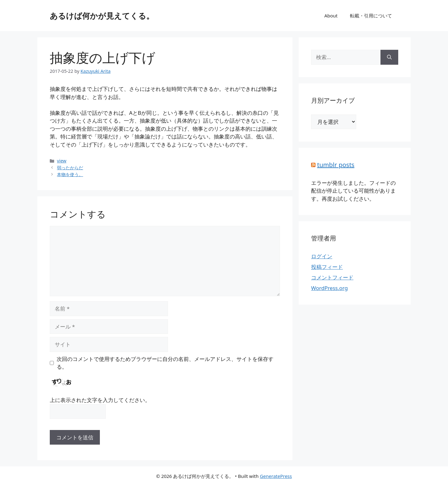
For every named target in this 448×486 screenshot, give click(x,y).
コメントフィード (332, 277)
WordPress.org (329, 288)
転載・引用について (371, 16)
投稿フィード (327, 267)
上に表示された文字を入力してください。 (100, 400)
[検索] (389, 57)
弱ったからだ (70, 168)
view (62, 161)
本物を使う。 (70, 174)
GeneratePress (276, 476)
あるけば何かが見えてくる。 (102, 16)
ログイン (322, 256)
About (331, 16)
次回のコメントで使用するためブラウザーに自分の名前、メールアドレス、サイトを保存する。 (165, 363)
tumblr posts (336, 165)
